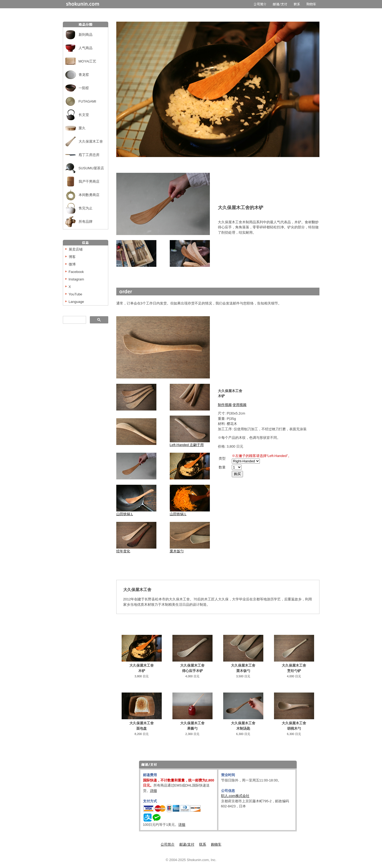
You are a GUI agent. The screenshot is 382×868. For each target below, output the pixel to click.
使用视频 (240, 405)
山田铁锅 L (125, 514)
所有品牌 (86, 222)
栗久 (82, 128)
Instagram (76, 279)
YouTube (76, 294)
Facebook (76, 272)
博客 (72, 257)
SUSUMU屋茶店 (91, 168)
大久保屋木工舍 (91, 141)
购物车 (216, 844)
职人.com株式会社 (235, 796)
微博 (72, 264)
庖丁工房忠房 (89, 155)
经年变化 (136, 549)
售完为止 (86, 208)
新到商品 (86, 35)
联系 (203, 844)
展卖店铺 (76, 249)
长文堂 (84, 115)
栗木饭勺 (177, 551)
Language (76, 302)
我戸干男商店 (89, 181)
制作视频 (225, 405)
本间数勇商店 (89, 195)
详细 (153, 791)
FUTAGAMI (87, 101)
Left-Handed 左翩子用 (190, 443)
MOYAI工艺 (88, 61)
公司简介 (168, 844)
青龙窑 (84, 75)
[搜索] (74, 320)
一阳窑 (84, 88)
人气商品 (86, 48)
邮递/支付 (187, 844)
